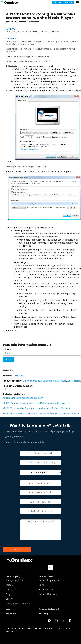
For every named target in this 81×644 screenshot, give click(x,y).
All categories (74, 381)
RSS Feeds (11, 614)
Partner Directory (48, 594)
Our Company (13, 576)
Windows (19, 376)
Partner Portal (46, 590)
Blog (8, 594)
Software (47, 381)
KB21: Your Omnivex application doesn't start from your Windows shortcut (41, 413)
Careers (9, 585)
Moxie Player (60, 381)
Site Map (44, 614)
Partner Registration (49, 580)
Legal (8, 609)
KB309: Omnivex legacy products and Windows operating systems (36, 403)
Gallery (9, 599)
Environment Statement (18, 604)
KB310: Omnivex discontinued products (23, 398)
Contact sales (63, 3)
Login (42, 585)
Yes (9, 349)
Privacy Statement (49, 609)
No (8, 353)
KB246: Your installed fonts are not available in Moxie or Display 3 (36, 408)
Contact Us (11, 590)
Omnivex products (32, 381)
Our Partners (46, 576)
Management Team (15, 580)
